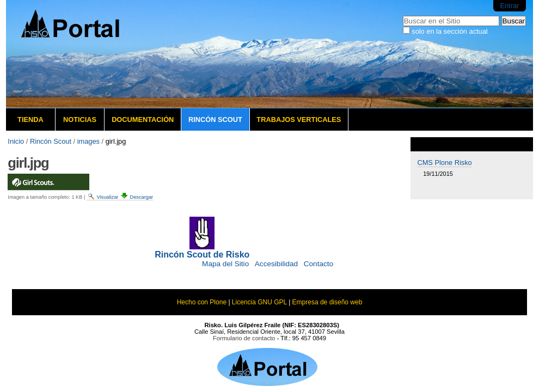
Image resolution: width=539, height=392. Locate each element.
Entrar (509, 6)
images (88, 141)
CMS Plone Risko (444, 163)
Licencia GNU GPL (259, 302)
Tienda (30, 120)
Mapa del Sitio (225, 264)
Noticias (80, 120)
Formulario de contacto (244, 338)
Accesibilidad (276, 264)
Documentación (143, 120)
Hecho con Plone (202, 302)
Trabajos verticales (299, 120)
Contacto (318, 264)
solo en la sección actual (449, 31)
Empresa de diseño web (327, 302)
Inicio (16, 141)
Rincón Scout (215, 120)
